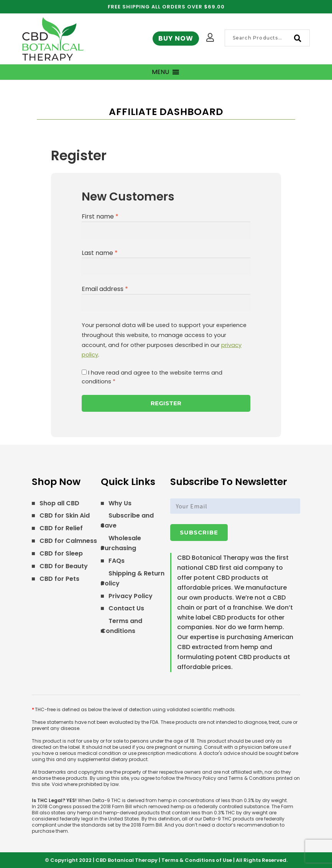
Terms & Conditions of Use (197, 860)
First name (100, 216)
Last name (100, 253)
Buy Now (176, 38)
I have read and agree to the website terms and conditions (152, 377)
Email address (105, 289)
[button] (160, 72)
